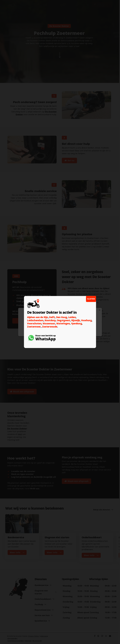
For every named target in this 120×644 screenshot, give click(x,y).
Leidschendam (35, 320)
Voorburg (86, 320)
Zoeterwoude (50, 327)
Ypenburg (76, 323)
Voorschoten (34, 323)
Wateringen (63, 323)
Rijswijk (76, 320)
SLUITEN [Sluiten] (91, 299)
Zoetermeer (34, 327)
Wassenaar (49, 323)
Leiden (72, 317)
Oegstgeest (63, 320)
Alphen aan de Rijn (37, 317)
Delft (52, 317)
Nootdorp (50, 320)
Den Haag (62, 317)
